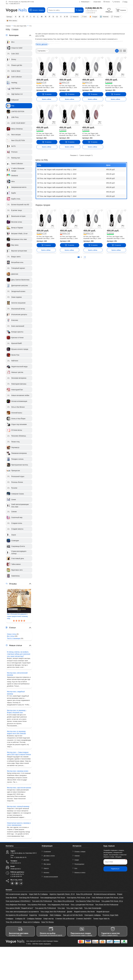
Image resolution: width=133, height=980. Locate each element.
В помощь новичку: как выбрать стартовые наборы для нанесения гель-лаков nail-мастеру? (19, 654)
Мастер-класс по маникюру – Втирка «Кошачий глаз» (17, 711)
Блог (84, 17)
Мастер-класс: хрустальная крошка (19, 788)
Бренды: (9, 17)
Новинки (104, 17)
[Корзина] (121, 10)
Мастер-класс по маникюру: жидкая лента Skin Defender (16, 732)
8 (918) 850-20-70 (94, 8)
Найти (79, 10)
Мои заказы (12, 21)
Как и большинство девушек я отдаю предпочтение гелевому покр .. (17, 616)
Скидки (93, 17)
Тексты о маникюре (14, 638)
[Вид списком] (121, 51)
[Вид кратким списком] (124, 51)
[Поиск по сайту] (62, 10)
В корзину (47, 94)
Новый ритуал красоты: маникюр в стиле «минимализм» (19, 824)
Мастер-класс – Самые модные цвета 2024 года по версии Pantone (19, 753)
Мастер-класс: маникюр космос (18, 771)
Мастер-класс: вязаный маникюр (18, 806)
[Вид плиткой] (117, 51)
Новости (74, 17)
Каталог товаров (36, 10)
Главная (8, 26)
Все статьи (11, 636)
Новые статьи (12, 634)
